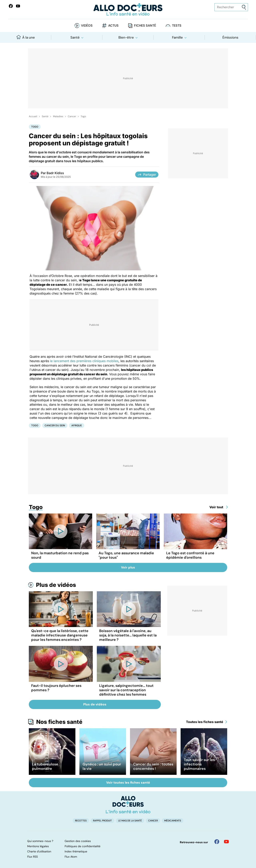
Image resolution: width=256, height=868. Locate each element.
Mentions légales (38, 846)
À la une (26, 37)
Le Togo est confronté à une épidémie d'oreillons (190, 555)
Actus (113, 25)
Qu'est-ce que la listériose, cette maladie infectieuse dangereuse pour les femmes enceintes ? (60, 635)
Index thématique (76, 851)
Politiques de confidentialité (82, 846)
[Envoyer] (244, 7)
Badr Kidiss (55, 173)
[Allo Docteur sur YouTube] (226, 842)
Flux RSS (32, 857)
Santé (75, 37)
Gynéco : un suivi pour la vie (102, 766)
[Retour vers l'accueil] (128, 9)
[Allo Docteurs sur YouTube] (18, 6)
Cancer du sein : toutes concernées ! (153, 766)
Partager (147, 175)
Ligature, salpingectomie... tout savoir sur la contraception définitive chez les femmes (126, 690)
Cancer (72, 116)
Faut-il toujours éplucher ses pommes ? (56, 688)
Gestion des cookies (78, 841)
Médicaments (173, 821)
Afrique (77, 425)
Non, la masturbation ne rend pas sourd (60, 555)
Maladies (58, 116)
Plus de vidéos (56, 585)
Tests (177, 25)
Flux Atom (71, 857)
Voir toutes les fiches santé (128, 783)
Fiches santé (145, 25)
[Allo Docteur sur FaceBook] (11, 6)
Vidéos (87, 25)
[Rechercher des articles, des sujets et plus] (231, 7)
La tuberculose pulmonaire (45, 766)
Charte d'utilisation (39, 851)
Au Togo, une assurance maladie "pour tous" (126, 555)
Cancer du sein (55, 425)
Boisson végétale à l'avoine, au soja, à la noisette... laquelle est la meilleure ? (128, 635)
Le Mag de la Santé (130, 821)
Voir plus (128, 567)
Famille (177, 37)
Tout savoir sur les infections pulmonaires (199, 764)
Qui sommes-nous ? (40, 841)
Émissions (230, 37)
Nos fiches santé (59, 722)
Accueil (33, 116)
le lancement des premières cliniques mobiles (84, 361)
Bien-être (126, 37)
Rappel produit (102, 821)
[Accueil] (128, 805)
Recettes (81, 821)
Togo (83, 116)
